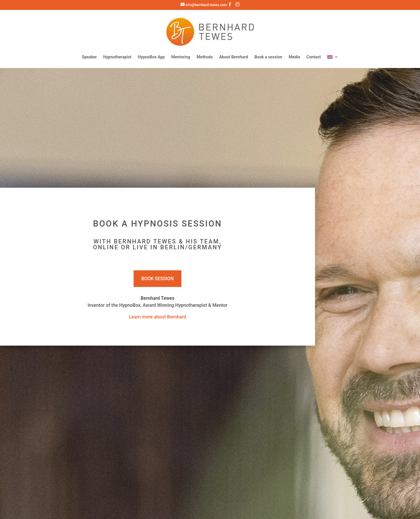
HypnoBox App (151, 57)
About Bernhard (233, 57)
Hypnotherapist (117, 57)
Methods (205, 57)
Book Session (157, 279)
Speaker (89, 57)
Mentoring (181, 57)
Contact (314, 57)
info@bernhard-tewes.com (204, 5)
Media (294, 57)
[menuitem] (333, 57)
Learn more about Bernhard (157, 317)
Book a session (268, 57)
